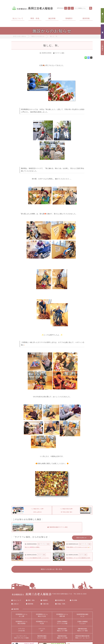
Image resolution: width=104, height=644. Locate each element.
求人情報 (73, 602)
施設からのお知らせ (38, 37)
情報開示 (44, 602)
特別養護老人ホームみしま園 (22, 616)
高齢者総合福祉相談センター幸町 (62, 631)
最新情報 (30, 605)
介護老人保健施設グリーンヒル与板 (62, 624)
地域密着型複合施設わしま (82, 616)
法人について (16, 602)
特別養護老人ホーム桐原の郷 (62, 616)
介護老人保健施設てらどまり (82, 624)
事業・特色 (30, 602)
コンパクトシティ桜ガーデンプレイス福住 (22, 638)
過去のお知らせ (81, 538)
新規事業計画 (60, 602)
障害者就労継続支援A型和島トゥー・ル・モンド (82, 638)
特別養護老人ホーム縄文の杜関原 (22, 624)
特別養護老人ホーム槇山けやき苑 (42, 616)
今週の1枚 (45, 605)
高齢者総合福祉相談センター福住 (82, 631)
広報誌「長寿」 (61, 605)
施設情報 (15, 610)
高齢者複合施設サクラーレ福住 (42, 638)
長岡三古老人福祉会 (19, 37)
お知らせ (15, 605)
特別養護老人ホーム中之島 (42, 624)
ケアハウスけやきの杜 (22, 631)
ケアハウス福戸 (42, 631)
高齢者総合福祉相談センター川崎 (62, 638)
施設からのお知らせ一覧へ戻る (51, 570)
